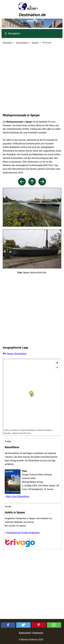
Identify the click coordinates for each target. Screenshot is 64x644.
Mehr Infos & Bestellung (18, 496)
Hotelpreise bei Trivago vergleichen (23, 533)
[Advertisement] (31, 79)
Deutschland (20, 354)
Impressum (38, 633)
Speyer (10, 354)
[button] (8, 625)
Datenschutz (25, 633)
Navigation (12, 33)
